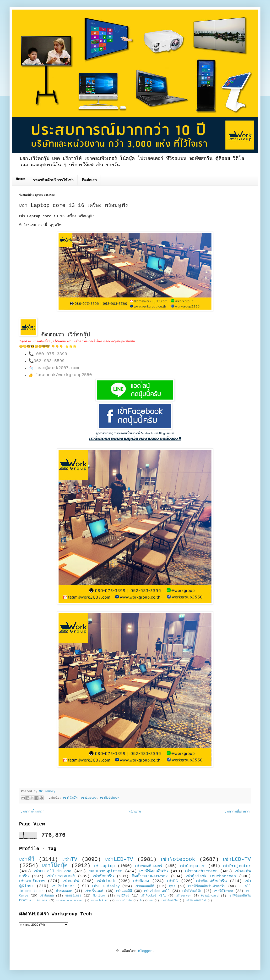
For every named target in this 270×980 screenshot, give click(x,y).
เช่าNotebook (110, 798)
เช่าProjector (237, 866)
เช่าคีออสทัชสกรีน (211, 881)
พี (141, 901)
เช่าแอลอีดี (124, 891)
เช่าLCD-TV (237, 859)
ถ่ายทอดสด (64, 891)
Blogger (145, 951)
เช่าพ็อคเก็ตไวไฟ (196, 901)
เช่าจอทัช (71, 881)
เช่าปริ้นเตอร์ (94, 891)
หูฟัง (172, 886)
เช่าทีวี (27, 859)
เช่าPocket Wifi (153, 896)
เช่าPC (173, 881)
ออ (151, 901)
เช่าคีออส (141, 881)
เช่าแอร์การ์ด (124, 901)
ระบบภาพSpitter (106, 871)
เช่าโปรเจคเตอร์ (61, 876)
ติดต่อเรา (89, 180)
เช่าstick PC (100, 901)
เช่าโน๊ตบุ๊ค (70, 798)
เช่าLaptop (89, 798)
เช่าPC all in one (53, 871)
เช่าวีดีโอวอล (224, 891)
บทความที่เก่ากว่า (237, 812)
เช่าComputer (193, 866)
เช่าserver (183, 896)
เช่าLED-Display (106, 886)
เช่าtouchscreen (201, 871)
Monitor (99, 896)
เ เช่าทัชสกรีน (169, 901)
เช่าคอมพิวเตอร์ (149, 866)
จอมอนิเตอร (73, 896)
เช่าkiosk (106, 881)
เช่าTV (70, 859)
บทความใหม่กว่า (32, 812)
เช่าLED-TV (119, 859)
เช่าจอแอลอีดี (144, 886)
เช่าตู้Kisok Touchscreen (211, 876)
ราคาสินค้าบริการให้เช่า (53, 180)
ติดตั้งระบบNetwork (150, 876)
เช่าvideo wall (157, 891)
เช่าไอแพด (47, 896)
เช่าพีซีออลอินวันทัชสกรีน (207, 886)
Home (20, 179)
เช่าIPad (123, 896)
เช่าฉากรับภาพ (32, 881)
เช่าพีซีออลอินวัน (154, 871)
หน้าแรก (135, 812)
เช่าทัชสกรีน (103, 876)
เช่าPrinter (63, 886)
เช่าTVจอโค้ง (192, 891)
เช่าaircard (210, 896)
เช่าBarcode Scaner (70, 901)
